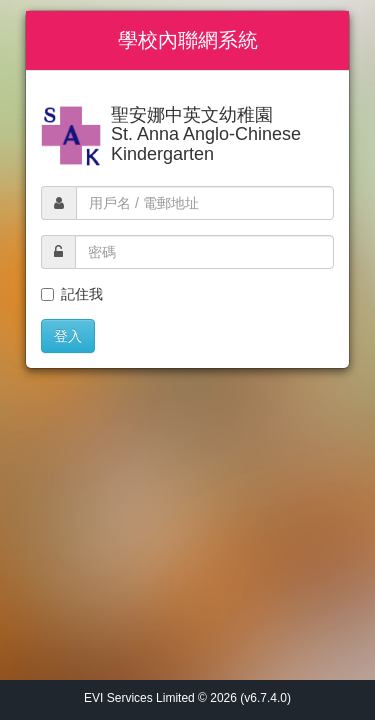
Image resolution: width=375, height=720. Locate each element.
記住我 (72, 294)
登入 (68, 336)
